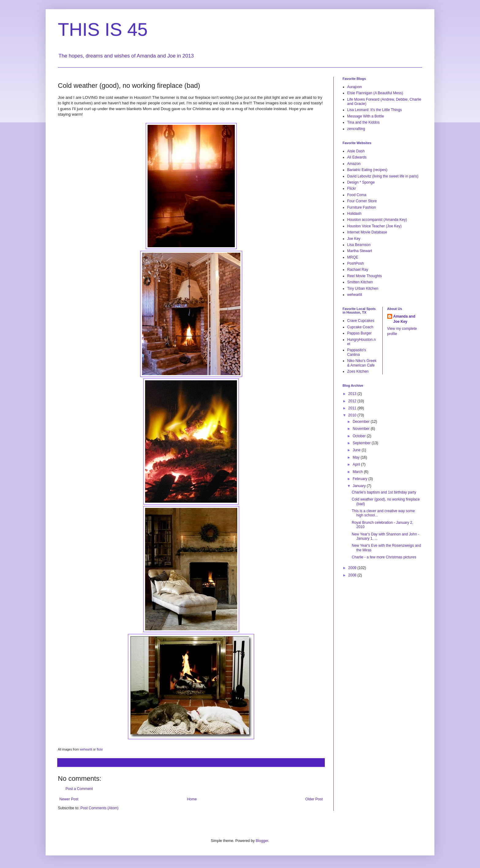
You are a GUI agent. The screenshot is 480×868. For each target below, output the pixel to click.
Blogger (262, 841)
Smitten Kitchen (360, 282)
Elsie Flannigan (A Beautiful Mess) (375, 93)
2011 (353, 408)
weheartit (355, 295)
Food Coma (357, 195)
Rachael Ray (358, 270)
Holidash (354, 214)
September (362, 443)
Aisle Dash (356, 151)
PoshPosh (356, 263)
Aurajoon (354, 87)
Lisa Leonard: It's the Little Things (375, 110)
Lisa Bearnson (359, 245)
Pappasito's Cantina (357, 352)
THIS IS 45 (103, 30)
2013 (353, 394)
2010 (353, 415)
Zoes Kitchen (358, 371)
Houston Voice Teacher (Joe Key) (374, 226)
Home (192, 799)
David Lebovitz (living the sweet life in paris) (383, 176)
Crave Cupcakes (361, 321)
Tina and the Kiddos (363, 122)
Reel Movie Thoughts (364, 276)
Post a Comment (79, 789)
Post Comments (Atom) (99, 808)
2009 (353, 568)
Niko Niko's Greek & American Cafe (362, 363)
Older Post (314, 799)
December (362, 422)
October (360, 436)
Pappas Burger (359, 333)
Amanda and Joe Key (404, 319)
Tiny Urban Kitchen (363, 289)
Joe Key (354, 239)
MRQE (353, 257)
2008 (353, 575)
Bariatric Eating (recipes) (367, 170)
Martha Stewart (360, 251)
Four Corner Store (362, 201)
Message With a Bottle (366, 116)
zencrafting (356, 129)
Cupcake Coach (360, 327)
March (358, 472)
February (360, 479)
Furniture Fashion (362, 207)
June (357, 450)
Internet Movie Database (367, 232)
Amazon (354, 164)
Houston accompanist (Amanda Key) (377, 220)
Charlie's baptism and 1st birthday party (384, 492)
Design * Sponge (361, 182)
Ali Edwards (357, 157)
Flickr (352, 188)
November (362, 429)
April (357, 464)
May (357, 457)
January (360, 486)
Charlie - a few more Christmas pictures (384, 557)
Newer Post (69, 799)
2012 (353, 401)
